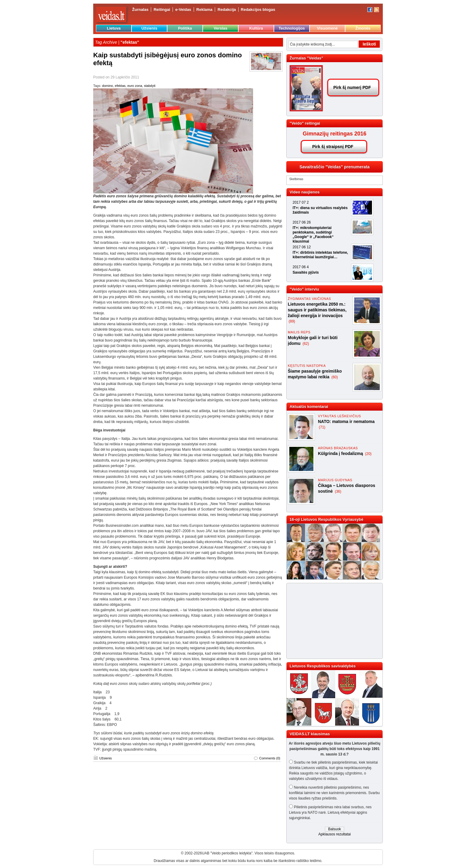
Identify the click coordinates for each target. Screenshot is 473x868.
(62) (306, 344)
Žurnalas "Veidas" (306, 58)
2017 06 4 (301, 267)
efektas (120, 86)
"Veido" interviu (304, 289)
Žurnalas (140, 10)
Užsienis (149, 28)
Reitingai (162, 10)
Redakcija (227, 10)
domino (107, 86)
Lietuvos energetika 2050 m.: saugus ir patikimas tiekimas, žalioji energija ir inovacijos (317, 310)
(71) (322, 427)
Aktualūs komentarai (309, 407)
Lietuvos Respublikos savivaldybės (323, 666)
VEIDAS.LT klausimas (310, 734)
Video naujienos (305, 192)
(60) (335, 377)
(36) (338, 491)
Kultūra (256, 28)
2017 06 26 (302, 222)
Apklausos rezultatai (334, 834)
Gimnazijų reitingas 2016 (334, 134)
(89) (292, 321)
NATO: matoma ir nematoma (346, 421)
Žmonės (363, 28)
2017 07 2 (301, 202)
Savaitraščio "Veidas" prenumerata (335, 167)
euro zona (135, 86)
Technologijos (292, 28)
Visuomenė (327, 28)
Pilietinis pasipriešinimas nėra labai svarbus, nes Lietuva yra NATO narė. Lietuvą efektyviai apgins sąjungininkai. (330, 812)
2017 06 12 (302, 247)
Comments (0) (270, 758)
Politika (185, 28)
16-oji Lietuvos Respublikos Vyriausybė (326, 519)
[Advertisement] (332, 621)
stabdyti (150, 86)
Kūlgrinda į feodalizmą (341, 453)
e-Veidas (183, 10)
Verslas (221, 28)
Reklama (204, 10)
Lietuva (114, 28)
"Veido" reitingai (305, 123)
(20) (368, 454)
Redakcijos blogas (258, 10)
